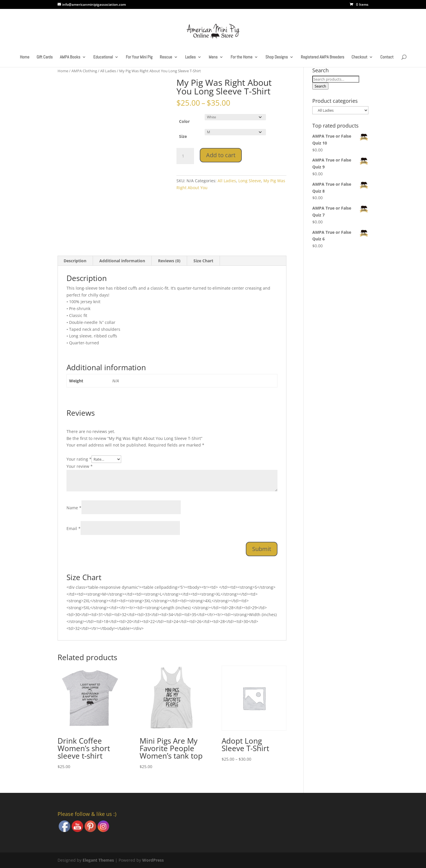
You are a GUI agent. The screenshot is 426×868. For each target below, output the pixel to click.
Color (184, 121)
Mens (213, 57)
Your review (80, 466)
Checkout (359, 57)
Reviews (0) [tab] (169, 261)
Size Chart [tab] (203, 261)
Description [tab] (75, 261)
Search (320, 86)
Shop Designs (277, 57)
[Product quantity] (185, 156)
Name (74, 508)
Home (25, 57)
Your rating (79, 459)
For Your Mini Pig (139, 57)
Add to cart (221, 155)
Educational (103, 57)
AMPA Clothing (84, 71)
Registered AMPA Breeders (323, 57)
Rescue (166, 57)
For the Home (241, 57)
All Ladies (108, 71)
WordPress (153, 860)
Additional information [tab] (122, 261)
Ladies (190, 57)
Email (74, 528)
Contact (387, 57)
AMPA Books (70, 57)
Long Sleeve (250, 181)
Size (183, 136)
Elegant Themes (98, 860)
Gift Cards (45, 57)
